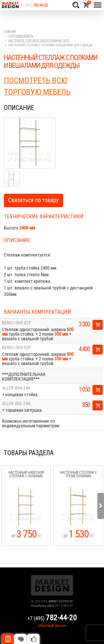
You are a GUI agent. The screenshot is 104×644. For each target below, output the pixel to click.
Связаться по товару (33, 200)
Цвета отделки (20, 639)
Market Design (10, 5)
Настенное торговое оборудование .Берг (39, 41)
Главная (10, 31)
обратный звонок (52, 625)
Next (101, 506)
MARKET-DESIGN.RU (61, 601)
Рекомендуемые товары (33, 639)
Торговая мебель (21, 36)
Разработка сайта (43, 606)
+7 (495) (34, 5)
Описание (8, 639)
